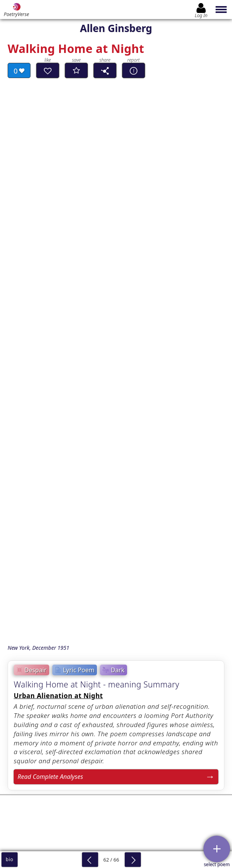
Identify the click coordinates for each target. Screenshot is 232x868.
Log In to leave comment (116, 763)
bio (10, 859)
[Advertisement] (116, 475)
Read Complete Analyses (50, 395)
